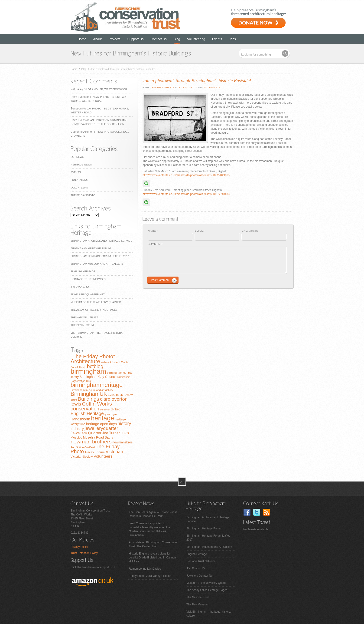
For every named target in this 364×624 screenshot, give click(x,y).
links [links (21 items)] (125, 433)
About (97, 39)
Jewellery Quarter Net (88, 294)
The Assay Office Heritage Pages (94, 310)
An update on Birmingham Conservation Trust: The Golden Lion (154, 544)
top (182, 482)
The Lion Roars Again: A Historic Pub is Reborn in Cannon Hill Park (153, 514)
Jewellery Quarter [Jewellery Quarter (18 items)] (86, 433)
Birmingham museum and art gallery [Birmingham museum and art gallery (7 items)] (92, 390)
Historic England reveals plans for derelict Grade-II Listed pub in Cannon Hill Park (152, 558)
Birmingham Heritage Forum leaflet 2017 (100, 256)
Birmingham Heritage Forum (91, 248)
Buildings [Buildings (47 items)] (89, 399)
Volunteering (196, 39)
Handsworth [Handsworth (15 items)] (80, 419)
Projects (115, 39)
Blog (177, 39)
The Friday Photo (83, 195)
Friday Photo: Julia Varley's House (150, 576)
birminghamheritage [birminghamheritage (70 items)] (97, 385)
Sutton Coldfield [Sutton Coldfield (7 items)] (85, 447)
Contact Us (159, 39)
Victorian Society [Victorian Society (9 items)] (82, 457)
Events (217, 39)
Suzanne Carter (188, 87)
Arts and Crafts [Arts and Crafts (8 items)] (119, 362)
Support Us (136, 39)
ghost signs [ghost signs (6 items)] (111, 414)
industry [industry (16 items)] (77, 429)
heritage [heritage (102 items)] (103, 418)
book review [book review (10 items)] (124, 395)
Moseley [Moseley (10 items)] (76, 437)
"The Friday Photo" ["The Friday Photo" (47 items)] (93, 356)
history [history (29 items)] (124, 423)
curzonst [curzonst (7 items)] (105, 409)
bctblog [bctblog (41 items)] (95, 366)
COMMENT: (155, 244)
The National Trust (84, 317)
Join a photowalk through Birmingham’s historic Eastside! (197, 81)
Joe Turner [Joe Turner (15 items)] (111, 433)
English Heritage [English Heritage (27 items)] (87, 413)
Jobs (233, 39)
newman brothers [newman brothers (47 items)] (91, 442)
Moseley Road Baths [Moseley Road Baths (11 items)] (98, 437)
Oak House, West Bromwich (107, 89)
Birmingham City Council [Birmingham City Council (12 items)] (98, 377)
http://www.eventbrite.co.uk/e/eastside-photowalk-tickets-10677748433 (186, 194)
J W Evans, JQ (80, 287)
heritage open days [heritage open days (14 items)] (101, 424)
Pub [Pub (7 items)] (73, 447)
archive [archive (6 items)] (105, 362)
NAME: (153, 231)
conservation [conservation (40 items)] (85, 409)
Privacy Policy (79, 547)
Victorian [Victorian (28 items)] (114, 452)
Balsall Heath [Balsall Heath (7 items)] (78, 367)
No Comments (212, 87)
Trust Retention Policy (84, 553)
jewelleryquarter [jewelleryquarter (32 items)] (101, 428)
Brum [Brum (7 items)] (74, 400)
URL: (250, 231)
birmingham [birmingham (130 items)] (88, 371)
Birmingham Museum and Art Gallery (97, 264)
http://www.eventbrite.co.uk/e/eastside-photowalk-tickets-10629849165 (186, 175)
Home (82, 39)
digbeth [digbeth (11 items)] (116, 409)
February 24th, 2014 (163, 87)
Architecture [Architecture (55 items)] (85, 361)
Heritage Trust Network (88, 279)
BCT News (77, 157)
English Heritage (83, 271)
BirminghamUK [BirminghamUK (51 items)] (89, 394)
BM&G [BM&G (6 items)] (112, 395)
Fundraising (79, 180)
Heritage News (81, 165)
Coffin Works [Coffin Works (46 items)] (97, 404)
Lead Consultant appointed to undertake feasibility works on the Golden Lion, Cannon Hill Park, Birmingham (149, 529)
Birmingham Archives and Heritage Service (101, 241)
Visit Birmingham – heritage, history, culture (209, 614)
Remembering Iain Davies (145, 569)
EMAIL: (200, 231)
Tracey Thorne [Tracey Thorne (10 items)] (95, 452)
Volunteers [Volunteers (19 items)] (103, 456)
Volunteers (79, 188)
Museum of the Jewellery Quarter (96, 302)
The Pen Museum (82, 325)
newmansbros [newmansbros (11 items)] (122, 442)
